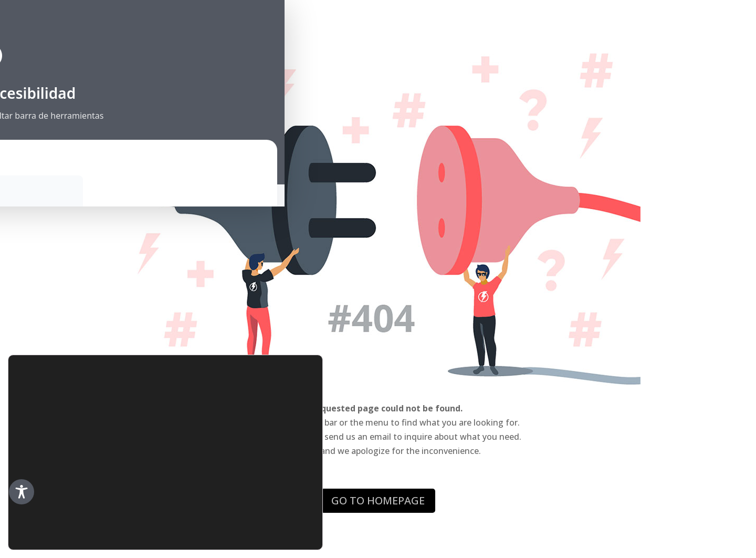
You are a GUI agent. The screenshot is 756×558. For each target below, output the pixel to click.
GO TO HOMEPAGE (378, 500)
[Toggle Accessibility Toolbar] (22, 492)
